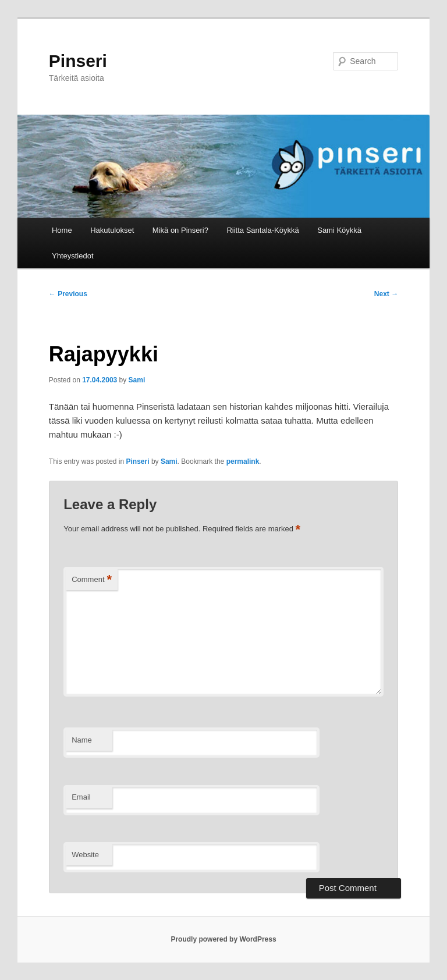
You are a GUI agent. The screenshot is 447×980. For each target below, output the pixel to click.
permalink (243, 461)
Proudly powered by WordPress (223, 939)
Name (82, 740)
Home (62, 230)
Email (81, 797)
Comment (92, 580)
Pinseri (78, 61)
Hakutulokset (112, 230)
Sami (137, 380)
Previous (68, 294)
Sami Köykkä (339, 230)
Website (85, 855)
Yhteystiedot (73, 256)
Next (386, 294)
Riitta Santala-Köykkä (262, 230)
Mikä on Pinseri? (180, 230)
